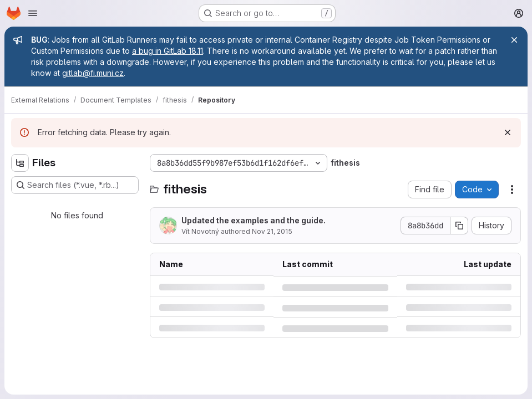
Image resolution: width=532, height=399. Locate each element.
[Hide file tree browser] (20, 163)
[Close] (514, 40)
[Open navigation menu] (33, 13)
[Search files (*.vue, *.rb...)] (75, 185)
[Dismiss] (508, 132)
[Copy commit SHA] (459, 226)
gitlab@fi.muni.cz (93, 73)
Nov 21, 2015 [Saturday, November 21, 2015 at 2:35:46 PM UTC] (272, 231)
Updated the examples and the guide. (254, 220)
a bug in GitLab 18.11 (168, 51)
